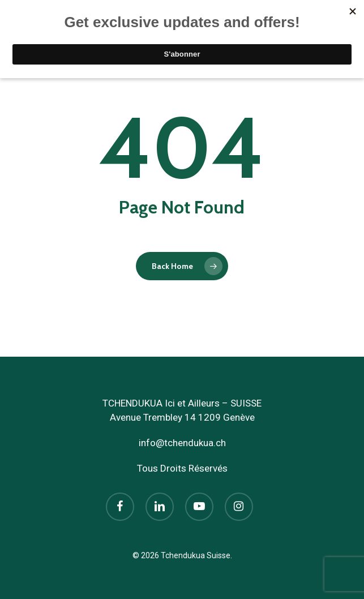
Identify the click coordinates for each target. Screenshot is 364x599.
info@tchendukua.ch (182, 443)
